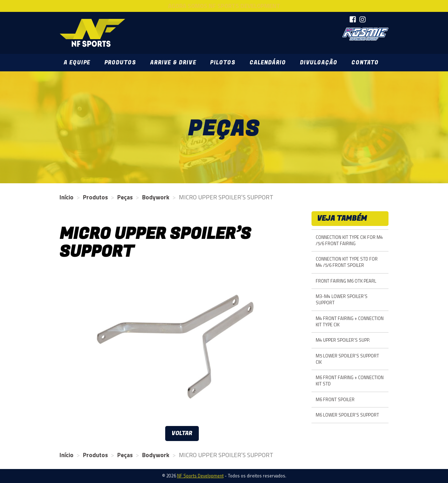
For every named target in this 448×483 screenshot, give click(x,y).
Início (66, 197)
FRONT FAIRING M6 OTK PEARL (346, 281)
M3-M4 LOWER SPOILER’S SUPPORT (342, 300)
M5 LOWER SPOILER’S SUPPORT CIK (347, 359)
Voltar (182, 433)
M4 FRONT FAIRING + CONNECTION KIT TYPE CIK (350, 322)
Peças (125, 197)
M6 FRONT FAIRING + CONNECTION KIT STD (350, 381)
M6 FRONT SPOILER (335, 400)
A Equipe (77, 63)
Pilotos (223, 63)
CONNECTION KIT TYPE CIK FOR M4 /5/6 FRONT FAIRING (349, 240)
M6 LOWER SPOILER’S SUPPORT (347, 415)
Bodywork (156, 197)
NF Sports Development (92, 33)
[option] (182, 347)
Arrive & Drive (173, 63)
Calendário (268, 63)
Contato (365, 63)
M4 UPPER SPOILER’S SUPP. (343, 340)
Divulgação (319, 63)
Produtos (120, 63)
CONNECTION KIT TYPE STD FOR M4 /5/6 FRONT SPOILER (347, 262)
